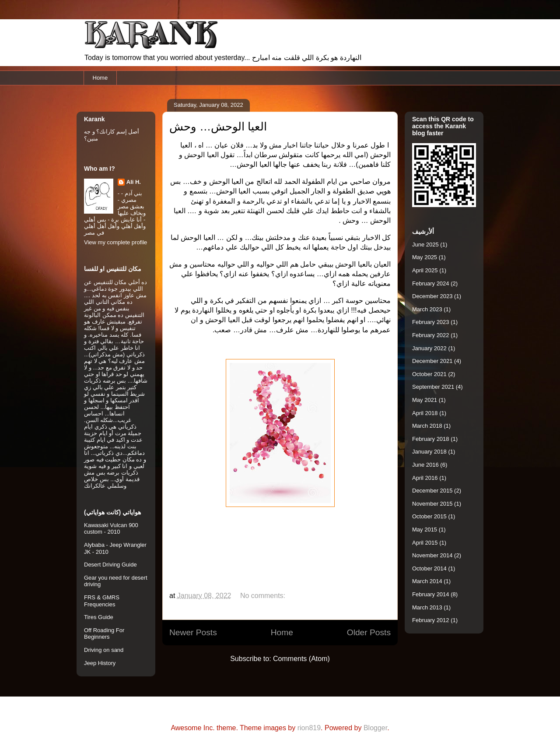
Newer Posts (193, 632)
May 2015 (425, 530)
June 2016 (425, 465)
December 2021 (432, 361)
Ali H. (134, 182)
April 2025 (425, 270)
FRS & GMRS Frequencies (102, 601)
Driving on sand (104, 650)
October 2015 (429, 516)
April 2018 (425, 413)
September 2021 (433, 387)
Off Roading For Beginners (104, 634)
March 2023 (427, 309)
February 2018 (431, 439)
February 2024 (431, 283)
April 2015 (425, 543)
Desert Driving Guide (110, 565)
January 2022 (429, 348)
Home (100, 78)
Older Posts (369, 632)
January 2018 (429, 452)
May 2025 (425, 257)
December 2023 (432, 296)
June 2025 (425, 245)
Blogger (375, 728)
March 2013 (427, 607)
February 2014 (431, 594)
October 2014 (429, 568)
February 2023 (431, 322)
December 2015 (432, 491)
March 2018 (427, 426)
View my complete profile (115, 242)
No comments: (264, 596)
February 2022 (431, 335)
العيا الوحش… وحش (218, 127)
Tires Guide (99, 617)
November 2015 (432, 504)
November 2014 (432, 555)
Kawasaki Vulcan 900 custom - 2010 (111, 529)
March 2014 (427, 581)
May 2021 (425, 400)
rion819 (309, 728)
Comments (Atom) (301, 659)
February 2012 (431, 620)
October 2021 (429, 374)
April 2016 (425, 478)
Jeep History (100, 663)
